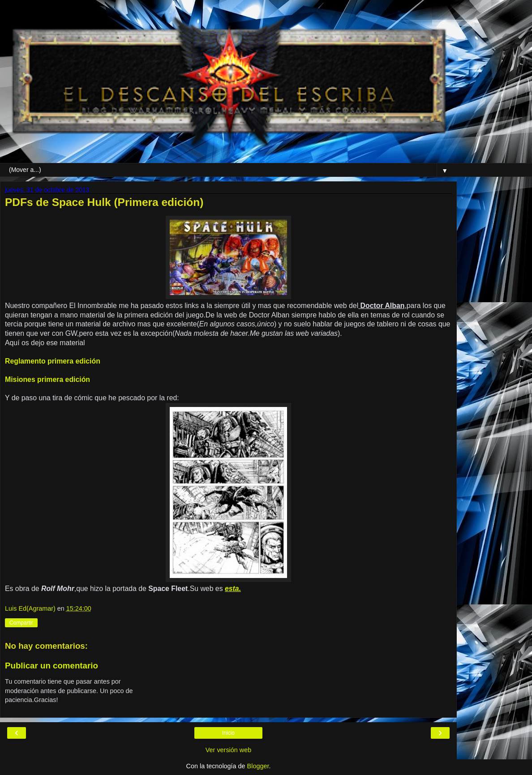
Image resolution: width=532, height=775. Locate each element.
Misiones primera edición (47, 379)
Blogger (258, 766)
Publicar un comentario (51, 666)
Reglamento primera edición (53, 361)
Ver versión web (228, 750)
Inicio (228, 733)
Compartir (21, 623)
